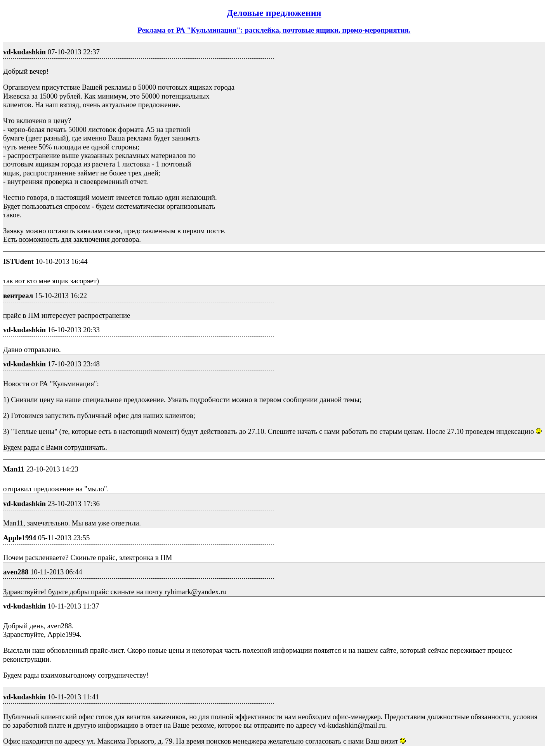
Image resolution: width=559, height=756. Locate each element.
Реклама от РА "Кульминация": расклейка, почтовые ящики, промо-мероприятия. (274, 30)
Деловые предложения (274, 13)
